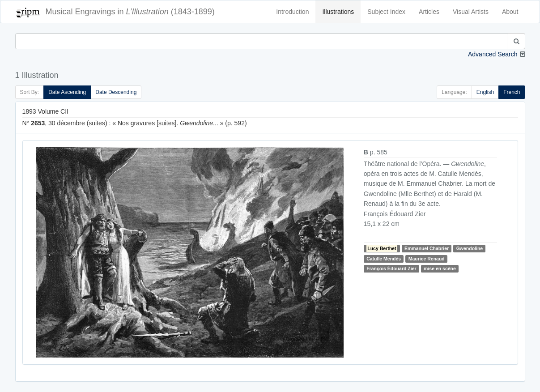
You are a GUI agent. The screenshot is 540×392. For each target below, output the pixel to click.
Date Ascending (67, 92)
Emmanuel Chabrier (427, 248)
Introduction (292, 12)
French (512, 92)
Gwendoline (470, 248)
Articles (429, 12)
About (510, 12)
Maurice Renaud (427, 259)
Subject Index (386, 12)
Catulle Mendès (384, 259)
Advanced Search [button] (493, 54)
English (485, 92)
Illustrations (338, 12)
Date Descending (116, 92)
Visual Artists (471, 12)
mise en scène (440, 268)
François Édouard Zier (391, 268)
